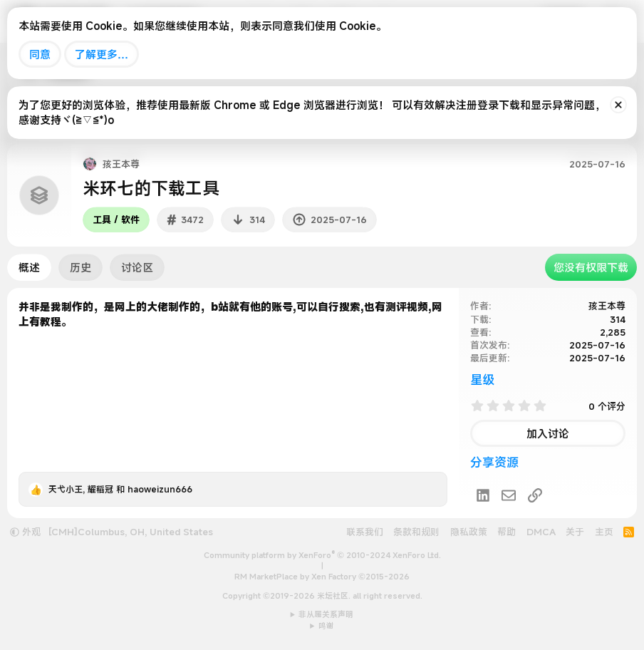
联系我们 (365, 532)
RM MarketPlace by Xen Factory (322, 577)
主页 (604, 532)
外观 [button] (25, 532)
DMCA (541, 532)
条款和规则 (416, 532)
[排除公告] (618, 105)
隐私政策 (469, 532)
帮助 (507, 532)
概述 (29, 267)
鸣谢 (326, 626)
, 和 (120, 489)
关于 (575, 532)
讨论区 (137, 267)
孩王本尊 (607, 306)
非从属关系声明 (326, 614)
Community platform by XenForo (322, 555)
